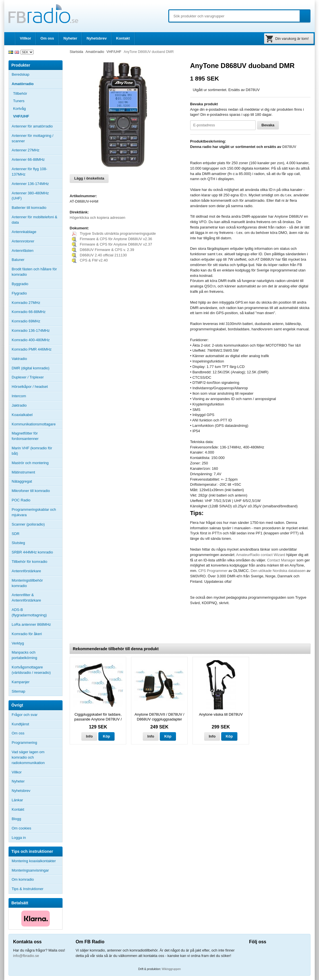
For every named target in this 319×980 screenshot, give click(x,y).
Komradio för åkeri (27, 634)
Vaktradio (19, 359)
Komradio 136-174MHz (31, 331)
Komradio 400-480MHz (31, 340)
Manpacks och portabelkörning (24, 655)
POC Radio (21, 500)
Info (89, 736)
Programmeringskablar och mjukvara (34, 512)
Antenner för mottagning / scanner (33, 138)
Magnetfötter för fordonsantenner (25, 436)
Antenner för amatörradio (37, 126)
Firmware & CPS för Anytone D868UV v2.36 (112, 239)
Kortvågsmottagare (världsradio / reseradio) (31, 670)
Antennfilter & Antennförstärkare (26, 598)
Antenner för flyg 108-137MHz (29, 172)
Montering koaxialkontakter (34, 861)
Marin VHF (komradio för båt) (32, 451)
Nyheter (70, 38)
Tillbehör (38, 94)
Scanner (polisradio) (28, 524)
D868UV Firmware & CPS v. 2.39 (103, 250)
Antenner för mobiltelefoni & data (34, 220)
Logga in (19, 838)
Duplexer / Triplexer (28, 377)
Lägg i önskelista (89, 178)
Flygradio (19, 293)
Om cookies (21, 828)
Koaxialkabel (22, 415)
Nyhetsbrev (97, 38)
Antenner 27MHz (37, 150)
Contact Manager (282, 560)
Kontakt (123, 38)
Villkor (26, 38)
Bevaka (268, 125)
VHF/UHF (21, 116)
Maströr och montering (30, 463)
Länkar (17, 800)
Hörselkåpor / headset (30, 387)
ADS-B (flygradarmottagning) (29, 612)
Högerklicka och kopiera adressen (98, 218)
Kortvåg (19, 109)
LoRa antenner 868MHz (31, 624)
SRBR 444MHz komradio (32, 552)
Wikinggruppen (171, 969)
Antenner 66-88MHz (37, 160)
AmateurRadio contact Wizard (261, 555)
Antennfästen (37, 251)
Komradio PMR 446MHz (32, 349)
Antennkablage (24, 232)
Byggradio (20, 284)
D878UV (289, 147)
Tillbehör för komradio (37, 562)
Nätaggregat (22, 481)
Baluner (18, 260)
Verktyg (18, 643)
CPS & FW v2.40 (90, 260)
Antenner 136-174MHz (37, 184)
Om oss (47, 38)
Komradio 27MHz (26, 303)
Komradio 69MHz (26, 321)
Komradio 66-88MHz (29, 312)
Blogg (16, 819)
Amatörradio (37, 84)
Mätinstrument (23, 472)
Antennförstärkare (26, 571)
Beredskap (20, 74)
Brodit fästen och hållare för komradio (34, 272)
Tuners (19, 101)
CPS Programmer (213, 571)
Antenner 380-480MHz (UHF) (37, 196)
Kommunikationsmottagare (34, 424)
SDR (15, 534)
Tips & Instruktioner (28, 889)
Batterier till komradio (29, 208)
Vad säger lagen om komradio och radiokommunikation (28, 757)
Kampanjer (21, 682)
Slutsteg (18, 543)
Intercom (19, 396)
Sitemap (18, 691)
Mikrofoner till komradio (31, 491)
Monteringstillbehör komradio (27, 583)
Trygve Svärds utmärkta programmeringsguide (114, 233)
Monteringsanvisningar (30, 870)
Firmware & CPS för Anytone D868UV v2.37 (112, 244)
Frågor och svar (25, 715)
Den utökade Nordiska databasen (279, 571)
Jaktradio (19, 405)
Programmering (24, 743)
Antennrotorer (23, 241)
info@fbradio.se (26, 956)
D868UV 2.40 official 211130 (99, 255)
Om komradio (23, 879)
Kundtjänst (20, 724)
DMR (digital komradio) (31, 368)
